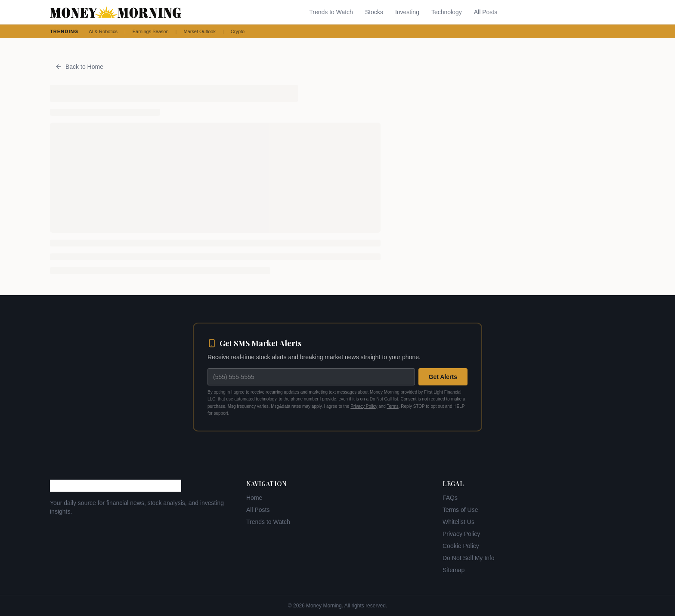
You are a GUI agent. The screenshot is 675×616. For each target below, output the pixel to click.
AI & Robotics (103, 31)
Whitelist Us (458, 522)
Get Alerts (443, 377)
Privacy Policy (364, 406)
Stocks (374, 12)
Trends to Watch (331, 12)
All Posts (486, 12)
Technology (447, 12)
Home (254, 498)
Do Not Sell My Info (469, 558)
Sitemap (454, 570)
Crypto (238, 31)
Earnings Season (151, 31)
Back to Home (79, 67)
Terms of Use (460, 510)
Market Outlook (200, 31)
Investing (407, 12)
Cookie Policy (461, 546)
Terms (393, 406)
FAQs (450, 498)
